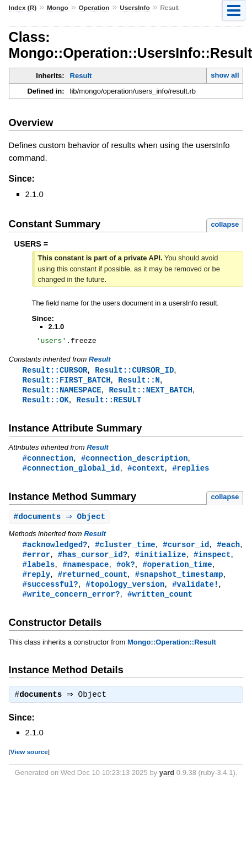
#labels (39, 571)
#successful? (50, 592)
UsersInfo (135, 8)
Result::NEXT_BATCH (151, 393)
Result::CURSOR (55, 372)
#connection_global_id (71, 473)
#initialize (161, 561)
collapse (225, 224)
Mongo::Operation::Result (172, 651)
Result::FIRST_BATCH (67, 382)
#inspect (212, 561)
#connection (48, 462)
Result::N (139, 382)
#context (146, 473)
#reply (37, 582)
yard (167, 782)
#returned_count (93, 582)
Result (81, 76)
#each (228, 550)
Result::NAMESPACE (62, 393)
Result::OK (46, 403)
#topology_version (125, 592)
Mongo (58, 8)
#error (37, 561)
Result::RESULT (109, 403)
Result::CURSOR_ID (134, 372)
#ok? (126, 571)
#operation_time (177, 571)
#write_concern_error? (71, 602)
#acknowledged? (55, 550)
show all (225, 75)
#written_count (160, 602)
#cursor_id (186, 550)
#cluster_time (125, 550)
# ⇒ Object (61, 522)
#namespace (85, 571)
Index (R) (23, 8)
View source (29, 761)
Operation (94, 8)
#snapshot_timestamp (179, 582)
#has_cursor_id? (93, 561)
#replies (191, 473)
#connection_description (135, 462)
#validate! (195, 592)
